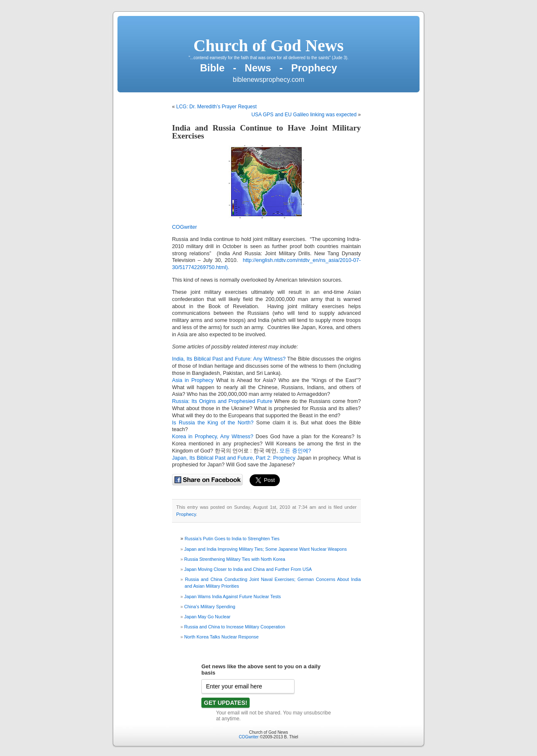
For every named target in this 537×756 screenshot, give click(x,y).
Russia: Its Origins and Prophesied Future (222, 401)
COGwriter (184, 227)
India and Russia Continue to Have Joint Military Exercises (266, 132)
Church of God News (268, 46)
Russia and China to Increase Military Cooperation (235, 627)
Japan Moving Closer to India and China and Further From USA (248, 569)
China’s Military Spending (210, 607)
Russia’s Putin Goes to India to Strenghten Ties (232, 539)
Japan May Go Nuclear (207, 617)
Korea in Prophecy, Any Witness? (213, 437)
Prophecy (186, 514)
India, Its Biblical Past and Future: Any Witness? (229, 359)
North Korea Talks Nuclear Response (221, 637)
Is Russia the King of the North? (213, 423)
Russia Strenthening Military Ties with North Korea (235, 559)
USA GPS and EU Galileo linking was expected (304, 115)
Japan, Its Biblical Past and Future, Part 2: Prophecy (234, 458)
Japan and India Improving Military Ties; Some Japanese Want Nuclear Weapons (266, 549)
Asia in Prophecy (193, 380)
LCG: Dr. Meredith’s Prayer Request (216, 107)
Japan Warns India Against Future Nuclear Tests (232, 596)
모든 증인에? (295, 451)
